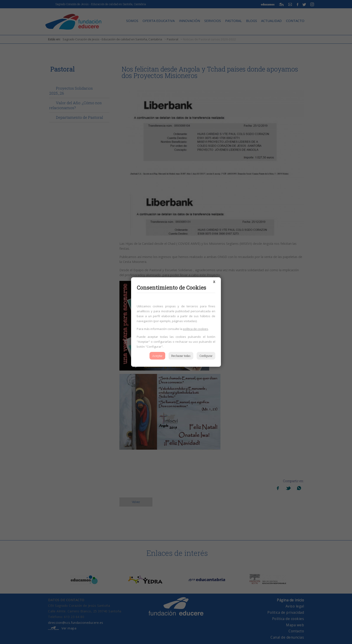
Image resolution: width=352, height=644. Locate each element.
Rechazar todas (181, 356)
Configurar (206, 356)
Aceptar (157, 356)
